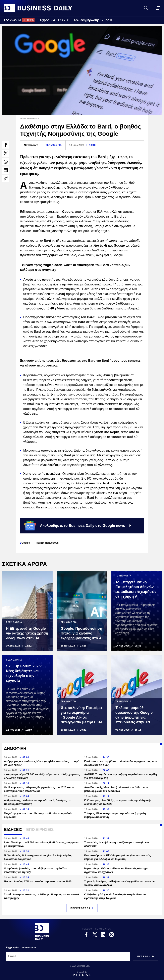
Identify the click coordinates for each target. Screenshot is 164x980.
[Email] (68, 956)
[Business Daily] (42, 932)
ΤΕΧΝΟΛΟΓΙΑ (54, 145)
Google (26, 543)
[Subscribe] (144, 956)
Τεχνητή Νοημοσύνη (47, 543)
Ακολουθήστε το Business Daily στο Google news (78, 526)
